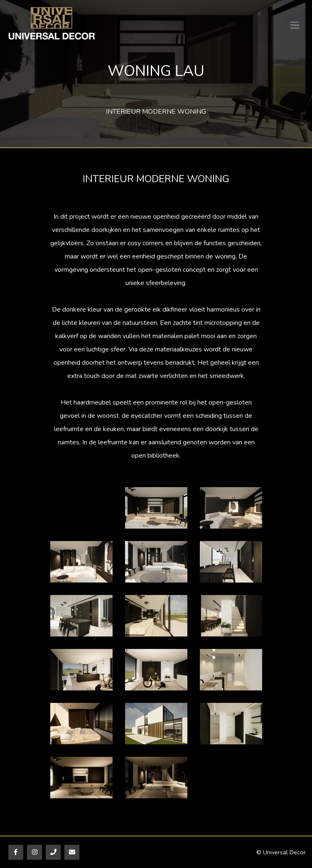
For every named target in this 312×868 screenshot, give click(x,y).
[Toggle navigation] (295, 25)
